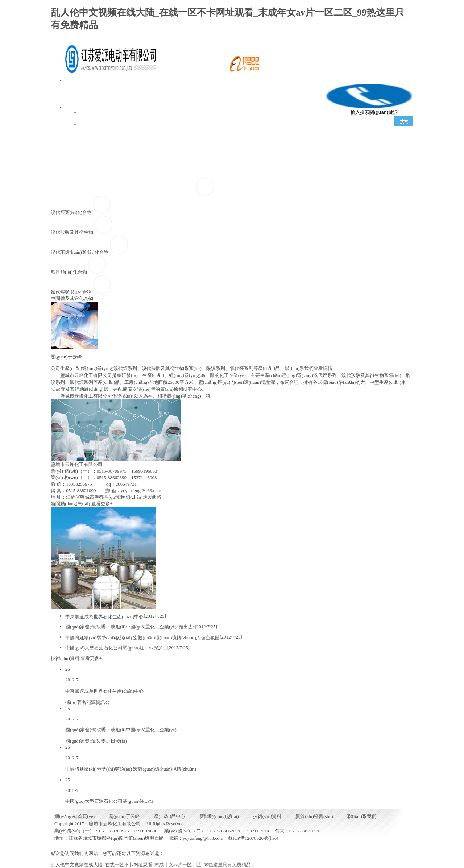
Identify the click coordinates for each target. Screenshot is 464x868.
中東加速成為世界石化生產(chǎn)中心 (104, 617)
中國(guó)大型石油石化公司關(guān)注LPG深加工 (116, 648)
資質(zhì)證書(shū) (100, 180)
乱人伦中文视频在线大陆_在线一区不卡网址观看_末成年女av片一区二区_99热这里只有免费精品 (151, 865)
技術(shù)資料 (368, 164)
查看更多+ (102, 504)
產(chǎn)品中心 (233, 153)
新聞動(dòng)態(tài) (301, 158)
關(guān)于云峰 (170, 146)
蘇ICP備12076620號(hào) (253, 838)
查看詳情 (323, 368)
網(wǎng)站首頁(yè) (102, 141)
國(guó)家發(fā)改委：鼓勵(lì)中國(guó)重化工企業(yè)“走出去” (130, 627)
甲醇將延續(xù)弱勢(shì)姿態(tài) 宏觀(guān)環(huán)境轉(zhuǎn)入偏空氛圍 (142, 638)
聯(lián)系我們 (166, 180)
